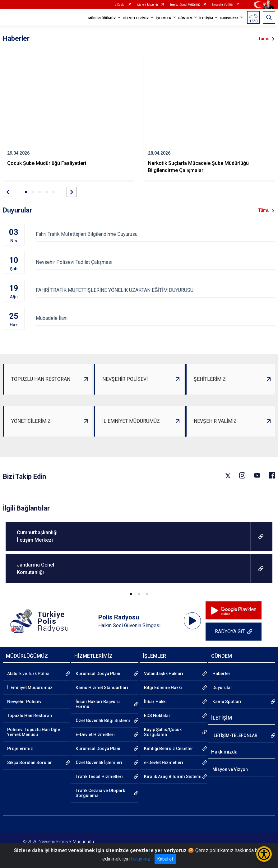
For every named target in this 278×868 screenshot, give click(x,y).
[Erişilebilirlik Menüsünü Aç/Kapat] (264, 854)
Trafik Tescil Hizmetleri (99, 777)
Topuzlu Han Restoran (30, 716)
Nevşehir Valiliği (223, 5)
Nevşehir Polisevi (25, 702)
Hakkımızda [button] (229, 18)
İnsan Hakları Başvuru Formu (98, 704)
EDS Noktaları (158, 716)
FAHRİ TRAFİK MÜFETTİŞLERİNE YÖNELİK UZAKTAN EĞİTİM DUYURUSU (155, 290)
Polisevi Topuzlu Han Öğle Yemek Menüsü (34, 732)
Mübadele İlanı (155, 318)
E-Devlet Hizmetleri (95, 735)
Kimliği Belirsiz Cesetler (169, 749)
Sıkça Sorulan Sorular (30, 763)
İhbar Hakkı (155, 702)
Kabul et (165, 859)
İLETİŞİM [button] (206, 18)
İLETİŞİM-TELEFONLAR (235, 735)
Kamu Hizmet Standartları (102, 688)
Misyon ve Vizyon (230, 769)
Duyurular (222, 688)
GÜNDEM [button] (185, 18)
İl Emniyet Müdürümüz (30, 688)
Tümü (264, 39)
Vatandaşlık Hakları (164, 674)
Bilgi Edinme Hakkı (163, 688)
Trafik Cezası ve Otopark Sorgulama (100, 793)
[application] (192, 621)
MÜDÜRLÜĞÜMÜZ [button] (102, 18)
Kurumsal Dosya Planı (98, 674)
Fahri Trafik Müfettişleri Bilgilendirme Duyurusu (155, 234)
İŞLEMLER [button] (164, 18)
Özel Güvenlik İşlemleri (99, 763)
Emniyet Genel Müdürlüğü (185, 5)
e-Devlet (120, 5)
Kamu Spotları (227, 702)
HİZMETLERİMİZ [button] (136, 18)
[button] (8, 192)
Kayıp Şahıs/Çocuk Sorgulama (163, 732)
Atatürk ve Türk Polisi (28, 674)
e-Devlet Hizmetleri (164, 763)
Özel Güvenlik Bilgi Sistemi (103, 721)
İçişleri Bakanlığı (148, 5)
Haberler (221, 674)
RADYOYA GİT (230, 631)
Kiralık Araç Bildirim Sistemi (173, 777)
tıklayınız (141, 859)
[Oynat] (192, 621)
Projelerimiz (20, 749)
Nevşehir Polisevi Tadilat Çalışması (155, 262)
